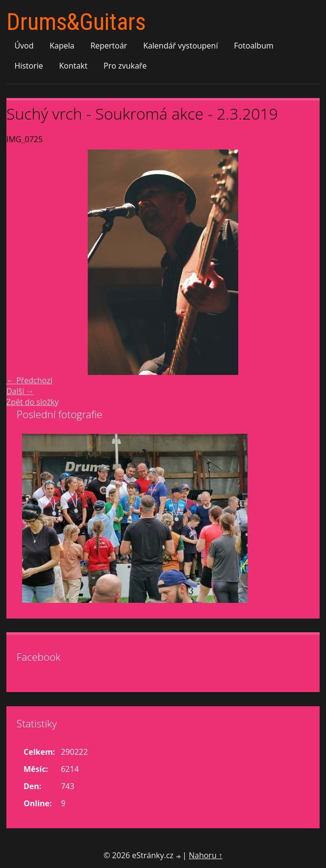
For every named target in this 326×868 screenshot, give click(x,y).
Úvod (24, 46)
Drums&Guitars (76, 22)
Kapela (62, 46)
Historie (28, 66)
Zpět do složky (33, 402)
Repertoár (109, 46)
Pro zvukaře (125, 66)
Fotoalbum (254, 46)
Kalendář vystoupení (180, 46)
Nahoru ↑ (206, 855)
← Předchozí (29, 380)
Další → (20, 391)
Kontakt (74, 66)
